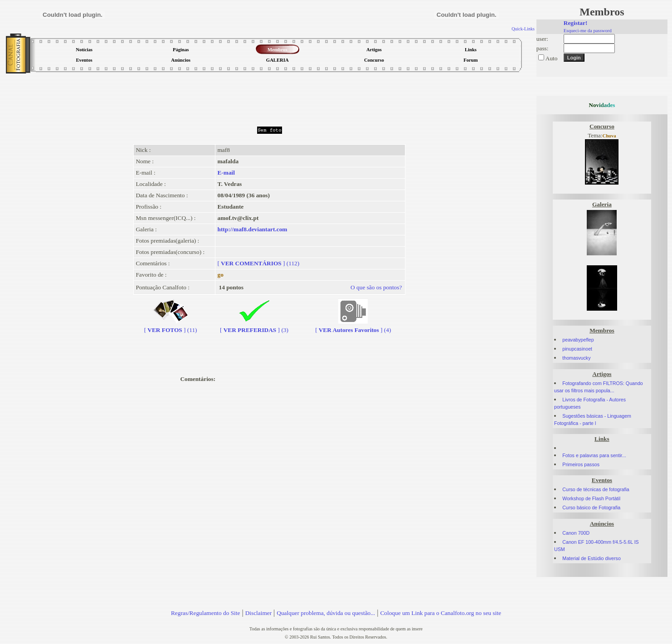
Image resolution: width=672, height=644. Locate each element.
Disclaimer (258, 613)
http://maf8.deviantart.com (252, 229)
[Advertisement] (269, 97)
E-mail (226, 173)
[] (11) (171, 326)
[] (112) (258, 263)
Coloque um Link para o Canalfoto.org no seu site (441, 613)
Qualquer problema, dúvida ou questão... (326, 613)
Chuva (609, 136)
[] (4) (353, 326)
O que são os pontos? (376, 287)
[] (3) (254, 326)
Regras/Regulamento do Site (206, 613)
